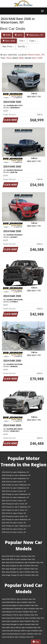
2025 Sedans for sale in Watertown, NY (16, 485)
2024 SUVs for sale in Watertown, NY (15, 488)
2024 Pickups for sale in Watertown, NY (16, 494)
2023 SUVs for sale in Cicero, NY (14, 501)
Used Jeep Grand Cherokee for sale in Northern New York (23, 618)
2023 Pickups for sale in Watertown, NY (16, 507)
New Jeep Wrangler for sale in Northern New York (20, 569)
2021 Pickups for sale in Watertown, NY (16, 526)
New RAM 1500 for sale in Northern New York (18, 556)
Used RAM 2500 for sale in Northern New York (19, 602)
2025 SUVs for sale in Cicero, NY (14, 482)
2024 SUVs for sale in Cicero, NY (14, 491)
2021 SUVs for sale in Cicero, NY (14, 523)
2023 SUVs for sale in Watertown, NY (15, 497)
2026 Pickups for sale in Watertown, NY (16, 475)
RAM (7, 35)
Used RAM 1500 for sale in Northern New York (19, 599)
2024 (18, 35)
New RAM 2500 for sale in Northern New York (18, 559)
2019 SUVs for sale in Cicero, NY (14, 532)
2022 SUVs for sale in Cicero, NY (14, 513)
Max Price (8, 47)
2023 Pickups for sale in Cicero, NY (15, 504)
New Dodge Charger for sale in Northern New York (20, 575)
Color (33, 41)
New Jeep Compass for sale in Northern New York (20, 566)
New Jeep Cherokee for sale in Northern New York (20, 572)
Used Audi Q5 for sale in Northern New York (18, 637)
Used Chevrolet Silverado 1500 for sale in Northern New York (22, 631)
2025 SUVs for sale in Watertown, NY (15, 478)
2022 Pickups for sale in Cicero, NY (15, 516)
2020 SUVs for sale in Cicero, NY (14, 529)
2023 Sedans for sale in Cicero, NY (15, 510)
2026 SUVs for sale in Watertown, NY (15, 472)
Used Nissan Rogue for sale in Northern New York (20, 605)
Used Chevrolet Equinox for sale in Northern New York (21, 634)
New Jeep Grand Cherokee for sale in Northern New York (23, 562)
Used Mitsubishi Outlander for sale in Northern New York (22, 609)
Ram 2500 (9, 41)
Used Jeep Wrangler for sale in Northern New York (20, 624)
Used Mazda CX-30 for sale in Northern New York (20, 615)
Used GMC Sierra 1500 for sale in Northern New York (21, 628)
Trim (22, 41)
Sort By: (22, 47)
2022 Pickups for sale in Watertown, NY (16, 520)
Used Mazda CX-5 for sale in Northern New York (19, 612)
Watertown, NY (35, 35)
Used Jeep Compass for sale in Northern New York (20, 621)
